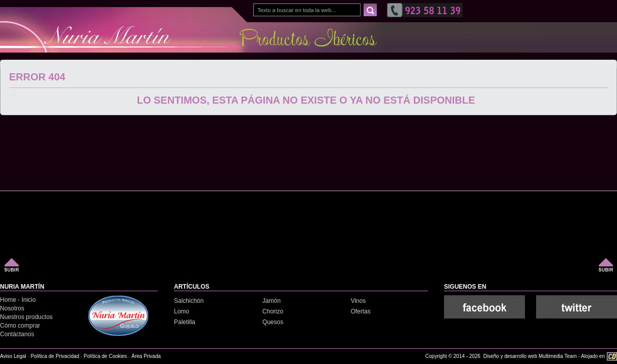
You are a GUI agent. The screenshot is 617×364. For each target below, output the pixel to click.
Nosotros (12, 308)
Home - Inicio (18, 300)
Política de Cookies (105, 356)
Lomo (182, 311)
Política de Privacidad (55, 356)
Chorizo (273, 311)
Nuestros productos (26, 317)
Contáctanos (17, 334)
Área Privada (146, 356)
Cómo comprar (20, 326)
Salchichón (189, 301)
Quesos (273, 322)
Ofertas (360, 311)
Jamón (272, 301)
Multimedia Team (558, 356)
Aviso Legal (13, 356)
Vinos (358, 301)
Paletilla (185, 322)
